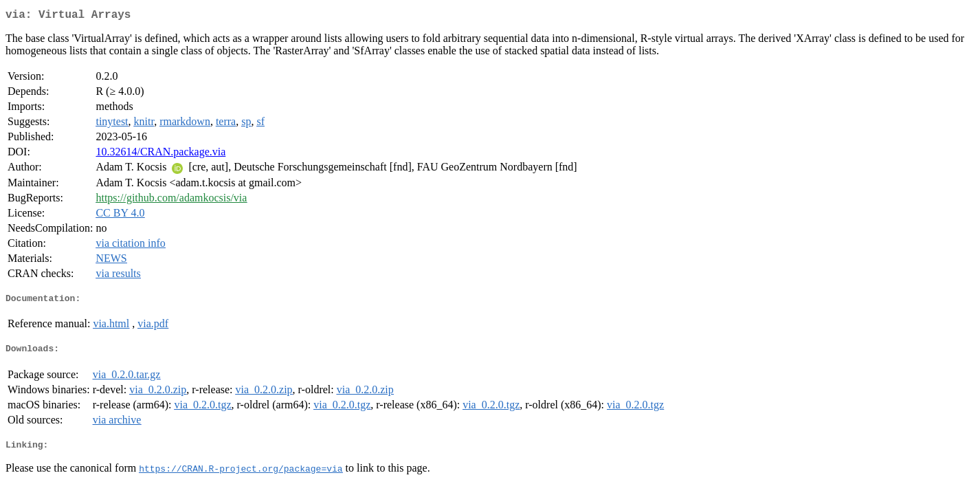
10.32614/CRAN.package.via (160, 154)
